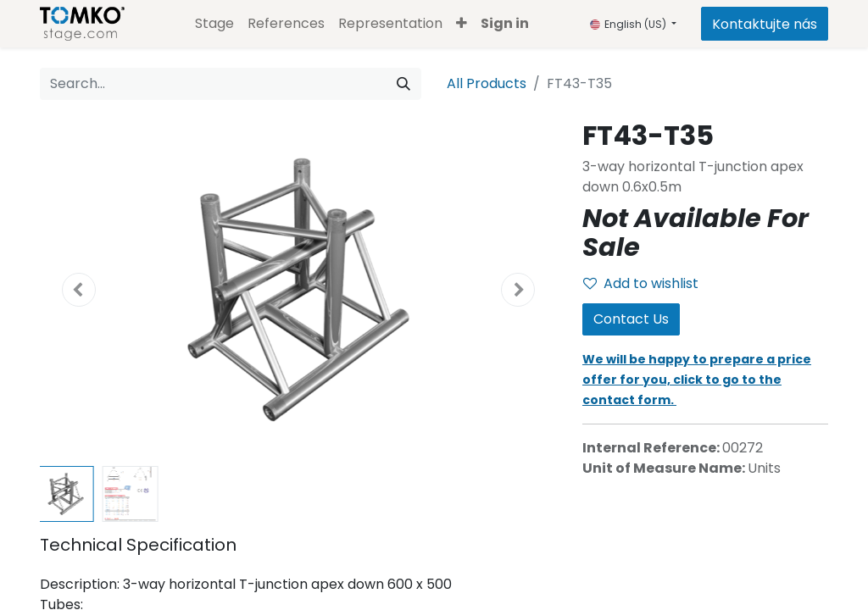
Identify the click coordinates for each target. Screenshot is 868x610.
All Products (487, 83)
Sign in (505, 23)
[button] (462, 24)
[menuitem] (214, 24)
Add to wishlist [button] (641, 283)
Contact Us (631, 319)
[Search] (403, 84)
